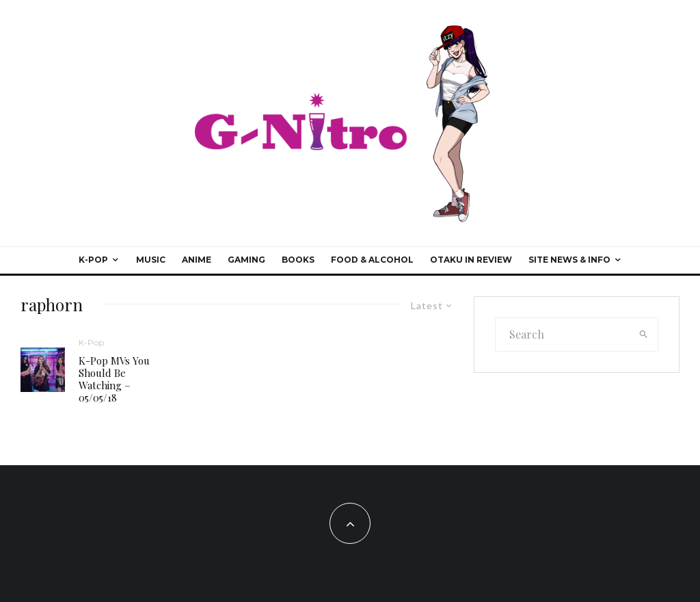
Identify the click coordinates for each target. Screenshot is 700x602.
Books (298, 260)
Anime (197, 260)
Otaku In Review (471, 260)
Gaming (246, 260)
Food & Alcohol (372, 260)
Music (151, 260)
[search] (644, 335)
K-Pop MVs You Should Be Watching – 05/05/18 (114, 379)
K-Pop (93, 260)
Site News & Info (569, 260)
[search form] (563, 335)
